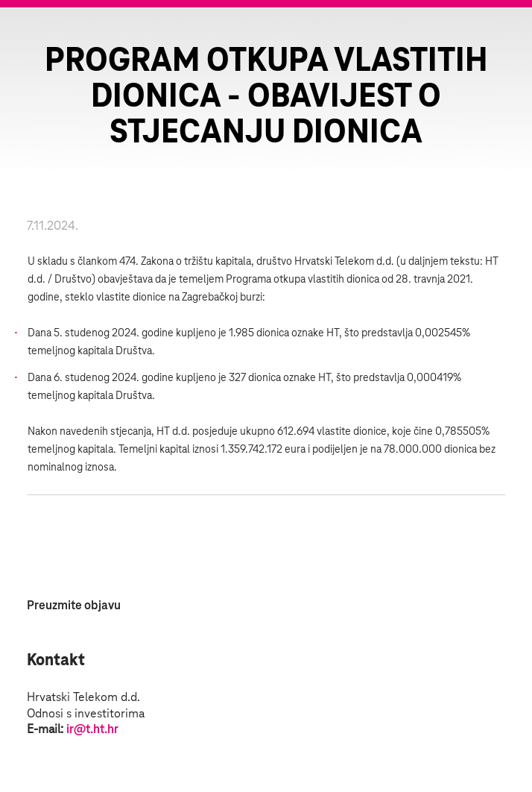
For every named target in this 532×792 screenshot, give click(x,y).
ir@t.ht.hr (92, 729)
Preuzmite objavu (74, 606)
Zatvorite (502, 37)
